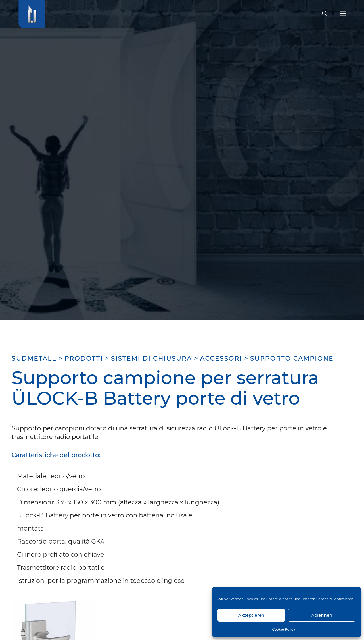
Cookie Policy (284, 629)
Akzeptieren (251, 615)
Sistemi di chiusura (151, 358)
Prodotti (84, 358)
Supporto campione (292, 358)
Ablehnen (322, 615)
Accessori (221, 358)
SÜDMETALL (34, 358)
